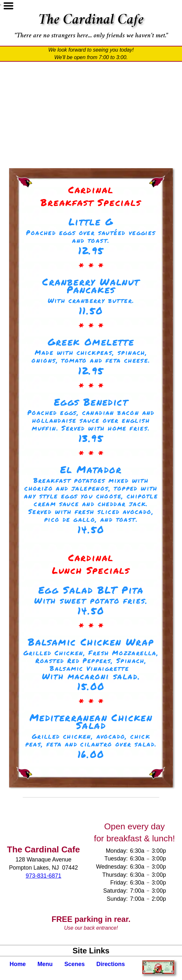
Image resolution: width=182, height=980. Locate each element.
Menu (45, 964)
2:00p (159, 899)
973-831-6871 (44, 876)
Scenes (75, 964)
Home (18, 964)
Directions (111, 964)
